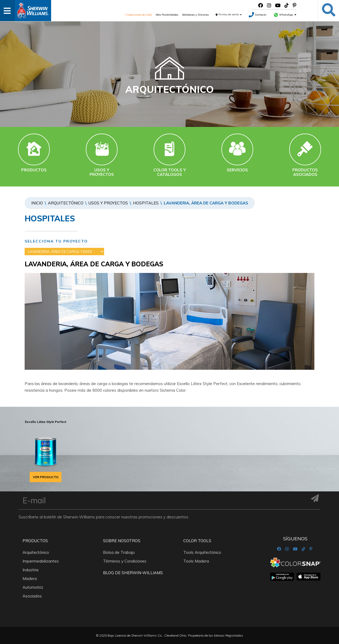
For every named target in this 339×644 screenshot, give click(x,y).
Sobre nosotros (122, 541)
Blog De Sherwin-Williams (133, 573)
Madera (30, 579)
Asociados (32, 596)
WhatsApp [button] (285, 15)
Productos (35, 541)
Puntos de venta (229, 14)
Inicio (37, 203)
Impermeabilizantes (41, 561)
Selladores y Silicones (195, 15)
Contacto (257, 15)
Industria (30, 570)
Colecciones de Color (138, 15)
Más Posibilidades (167, 15)
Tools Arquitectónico (202, 552)
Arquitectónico (66, 203)
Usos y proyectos (108, 203)
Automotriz (33, 587)
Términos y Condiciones (125, 561)
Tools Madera (196, 561)
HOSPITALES (146, 203)
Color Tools (197, 541)
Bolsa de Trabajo (119, 552)
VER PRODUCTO (46, 477)
